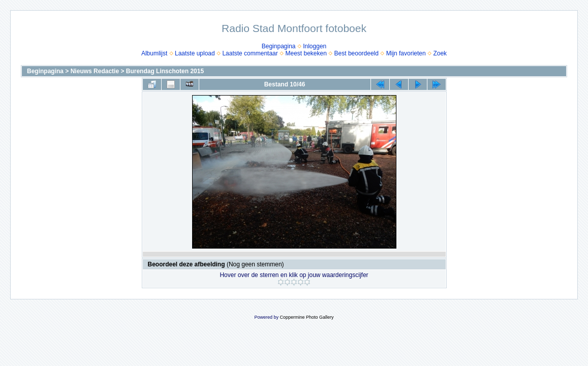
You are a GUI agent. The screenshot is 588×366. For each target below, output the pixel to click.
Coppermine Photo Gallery (306, 317)
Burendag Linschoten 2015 (165, 71)
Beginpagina (279, 46)
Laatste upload (195, 53)
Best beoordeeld (357, 53)
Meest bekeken (306, 53)
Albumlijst (154, 53)
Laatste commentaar (250, 53)
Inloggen (315, 46)
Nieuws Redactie (95, 71)
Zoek (440, 53)
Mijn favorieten (406, 53)
